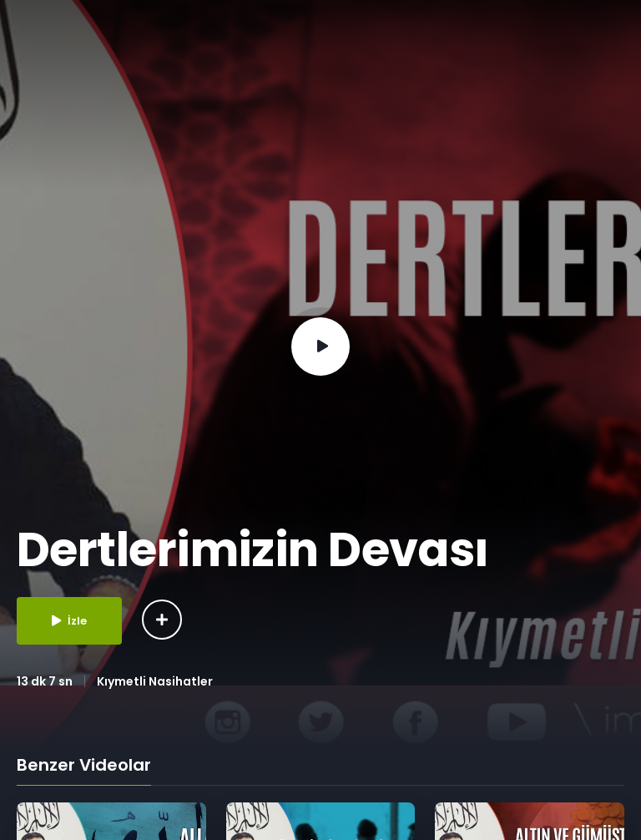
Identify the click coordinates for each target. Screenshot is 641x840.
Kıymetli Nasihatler (155, 681)
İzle (69, 621)
